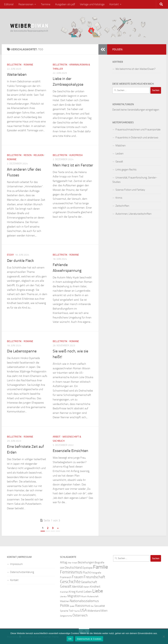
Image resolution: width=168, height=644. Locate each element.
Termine (46, 4)
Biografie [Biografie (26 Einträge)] (99, 563)
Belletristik (14, 65)
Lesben (119, 154)
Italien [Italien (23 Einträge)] (86, 587)
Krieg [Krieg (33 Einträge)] (72, 592)
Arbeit (57, 437)
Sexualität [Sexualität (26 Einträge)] (100, 606)
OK (70, 639)
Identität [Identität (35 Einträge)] (77, 587)
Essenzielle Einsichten (70, 451)
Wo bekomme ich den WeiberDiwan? (135, 69)
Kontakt (114, 4)
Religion (39, 155)
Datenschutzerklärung (22, 572)
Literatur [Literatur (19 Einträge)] (63, 597)
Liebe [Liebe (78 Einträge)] (98, 591)
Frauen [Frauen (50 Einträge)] (77, 577)
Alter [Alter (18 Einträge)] (70, 563)
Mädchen (121, 146)
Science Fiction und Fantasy (130, 190)
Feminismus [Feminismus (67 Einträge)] (71, 572)
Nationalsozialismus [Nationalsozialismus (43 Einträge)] (84, 601)
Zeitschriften (122, 206)
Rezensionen (26, 4)
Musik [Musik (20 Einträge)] (84, 596)
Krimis (119, 198)
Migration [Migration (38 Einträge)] (74, 596)
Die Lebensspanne (22, 351)
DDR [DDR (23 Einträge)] (62, 568)
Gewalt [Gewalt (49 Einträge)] (66, 586)
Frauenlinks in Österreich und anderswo (137, 138)
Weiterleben (17, 75)
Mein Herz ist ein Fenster (73, 165)
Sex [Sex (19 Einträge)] (92, 606)
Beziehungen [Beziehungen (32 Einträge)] (86, 562)
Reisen (28, 155)
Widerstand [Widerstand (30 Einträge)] (94, 611)
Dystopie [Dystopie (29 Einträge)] (87, 568)
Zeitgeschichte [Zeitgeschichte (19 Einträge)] (66, 616)
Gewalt (119, 162)
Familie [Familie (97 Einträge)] (101, 567)
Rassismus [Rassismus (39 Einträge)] (83, 606)
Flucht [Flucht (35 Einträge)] (87, 572)
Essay (10, 255)
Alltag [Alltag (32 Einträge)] (64, 562)
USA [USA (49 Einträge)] (83, 610)
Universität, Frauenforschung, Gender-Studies (135, 180)
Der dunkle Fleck (20, 261)
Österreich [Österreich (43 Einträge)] (80, 615)
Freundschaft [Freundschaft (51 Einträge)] (94, 577)
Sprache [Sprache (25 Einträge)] (64, 611)
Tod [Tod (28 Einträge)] (71, 611)
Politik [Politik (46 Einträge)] (65, 606)
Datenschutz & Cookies (89, 639)
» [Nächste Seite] (58, 528)
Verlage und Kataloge (92, 4)
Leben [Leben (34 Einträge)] (88, 592)
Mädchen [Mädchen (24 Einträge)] (65, 601)
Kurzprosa (76, 155)
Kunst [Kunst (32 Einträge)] (80, 592)
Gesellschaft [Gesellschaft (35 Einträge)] (89, 582)
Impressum (16, 564)
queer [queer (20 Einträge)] (72, 606)
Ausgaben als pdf (65, 4)
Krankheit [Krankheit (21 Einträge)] (64, 592)
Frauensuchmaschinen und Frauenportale (138, 130)
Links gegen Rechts (126, 170)
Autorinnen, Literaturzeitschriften (133, 214)
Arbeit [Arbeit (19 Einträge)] (75, 563)
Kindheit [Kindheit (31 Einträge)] (95, 587)
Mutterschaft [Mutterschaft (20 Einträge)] (93, 596)
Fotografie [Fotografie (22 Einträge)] (96, 573)
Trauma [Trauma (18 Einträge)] (76, 611)
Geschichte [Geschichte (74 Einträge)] (70, 581)
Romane (28, 65)
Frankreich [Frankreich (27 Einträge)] (66, 577)
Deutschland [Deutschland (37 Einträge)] (73, 568)
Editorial (9, 4)
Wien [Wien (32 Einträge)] (104, 611)
